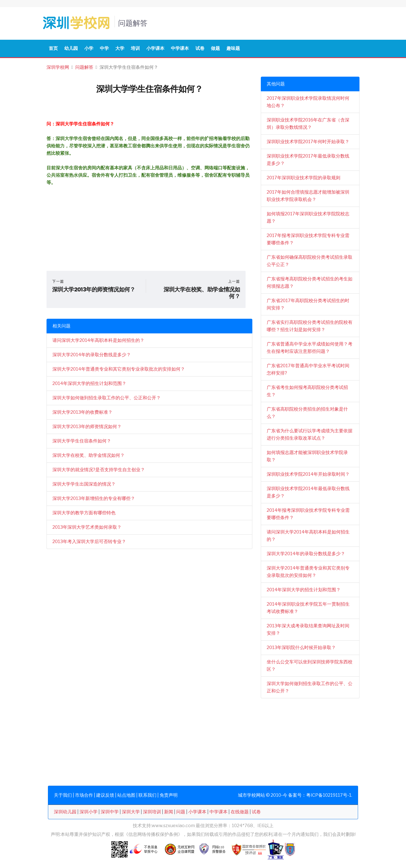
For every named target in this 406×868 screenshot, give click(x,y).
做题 (215, 48)
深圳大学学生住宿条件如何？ (82, 441)
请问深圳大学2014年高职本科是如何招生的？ (98, 340)
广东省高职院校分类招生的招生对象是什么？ (307, 413)
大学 (120, 48)
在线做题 (240, 812)
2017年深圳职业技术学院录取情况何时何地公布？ (308, 102)
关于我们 (63, 795)
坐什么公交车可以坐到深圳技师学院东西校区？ (310, 666)
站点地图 (126, 795)
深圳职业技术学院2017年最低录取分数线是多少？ (308, 160)
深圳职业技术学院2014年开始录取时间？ (308, 474)
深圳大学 (131, 812)
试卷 (200, 48)
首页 (53, 48)
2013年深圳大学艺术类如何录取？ (87, 527)
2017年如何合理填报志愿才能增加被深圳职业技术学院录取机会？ (308, 196)
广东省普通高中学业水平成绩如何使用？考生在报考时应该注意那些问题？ (310, 348)
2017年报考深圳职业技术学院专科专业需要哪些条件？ (308, 239)
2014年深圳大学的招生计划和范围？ (89, 383)
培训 (135, 48)
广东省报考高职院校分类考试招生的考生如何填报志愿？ (310, 283)
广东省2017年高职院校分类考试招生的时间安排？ (308, 304)
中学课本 (180, 48)
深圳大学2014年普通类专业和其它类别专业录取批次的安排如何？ (119, 369)
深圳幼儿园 (65, 812)
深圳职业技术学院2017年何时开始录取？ (308, 142)
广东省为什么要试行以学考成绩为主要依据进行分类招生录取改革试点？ (310, 434)
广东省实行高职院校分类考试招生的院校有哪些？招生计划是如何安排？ (310, 326)
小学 (89, 48)
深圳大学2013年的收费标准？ (82, 412)
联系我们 (147, 795)
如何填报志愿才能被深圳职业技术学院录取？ (307, 456)
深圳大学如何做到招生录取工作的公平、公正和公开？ (107, 398)
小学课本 (155, 48)
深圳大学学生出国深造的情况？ (84, 484)
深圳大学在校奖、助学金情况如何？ (89, 455)
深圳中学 (110, 812)
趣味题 (233, 48)
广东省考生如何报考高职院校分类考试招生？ (307, 391)
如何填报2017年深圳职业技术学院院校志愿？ (308, 217)
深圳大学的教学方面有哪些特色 (84, 513)
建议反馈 (105, 795)
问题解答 (84, 67)
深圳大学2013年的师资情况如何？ (87, 427)
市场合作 (84, 795)
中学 (104, 48)
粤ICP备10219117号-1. (329, 795)
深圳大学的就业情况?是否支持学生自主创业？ (99, 470)
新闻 (169, 812)
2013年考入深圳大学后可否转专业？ (89, 542)
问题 (181, 812)
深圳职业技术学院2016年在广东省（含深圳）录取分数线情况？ (308, 124)
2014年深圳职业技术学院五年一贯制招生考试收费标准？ (308, 608)
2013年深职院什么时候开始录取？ (301, 647)
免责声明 (169, 795)
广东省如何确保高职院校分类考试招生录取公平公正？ (310, 261)
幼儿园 (71, 48)
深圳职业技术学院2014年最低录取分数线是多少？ (308, 492)
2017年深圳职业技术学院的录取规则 (304, 178)
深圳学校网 (58, 67)
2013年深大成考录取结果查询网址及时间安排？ (308, 629)
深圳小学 (89, 812)
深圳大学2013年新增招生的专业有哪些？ (94, 498)
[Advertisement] (149, 226)
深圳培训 (152, 812)
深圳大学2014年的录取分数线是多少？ (92, 355)
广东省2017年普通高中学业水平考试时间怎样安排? (308, 369)
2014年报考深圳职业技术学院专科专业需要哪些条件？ (308, 514)
